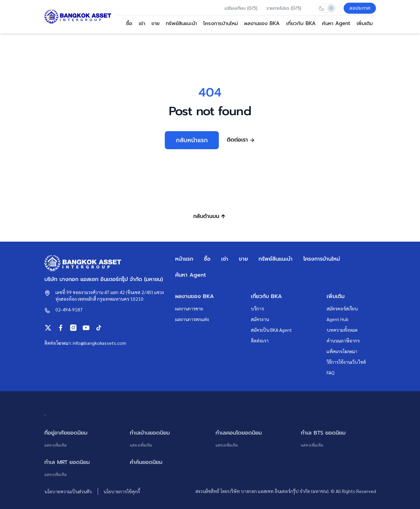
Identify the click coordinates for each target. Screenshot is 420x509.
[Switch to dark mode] (322, 8)
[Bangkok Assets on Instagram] (73, 328)
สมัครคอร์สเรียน (342, 308)
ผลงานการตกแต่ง (192, 319)
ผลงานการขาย (189, 308)
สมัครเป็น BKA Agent (271, 330)
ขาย (155, 23)
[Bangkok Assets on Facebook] (61, 328)
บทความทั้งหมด (342, 330)
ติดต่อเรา (260, 340)
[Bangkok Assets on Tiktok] (99, 328)
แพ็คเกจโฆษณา (342, 351)
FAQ (331, 372)
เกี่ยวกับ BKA (301, 23)
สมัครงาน (260, 319)
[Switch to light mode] (331, 8)
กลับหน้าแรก (192, 140)
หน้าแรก (184, 259)
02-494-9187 (69, 309)
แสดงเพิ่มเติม (56, 445)
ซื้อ (129, 23)
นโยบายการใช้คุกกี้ (122, 491)
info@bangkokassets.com (99, 343)
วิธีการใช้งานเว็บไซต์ (346, 362)
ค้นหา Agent (336, 23)
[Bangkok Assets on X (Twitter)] (48, 328)
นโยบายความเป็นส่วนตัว (69, 491)
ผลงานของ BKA (262, 23)
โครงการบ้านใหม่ (221, 23)
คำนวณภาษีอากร (343, 340)
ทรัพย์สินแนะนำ (181, 23)
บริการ (257, 308)
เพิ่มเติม (365, 23)
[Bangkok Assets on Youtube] (86, 328)
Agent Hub (338, 319)
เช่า (142, 23)
